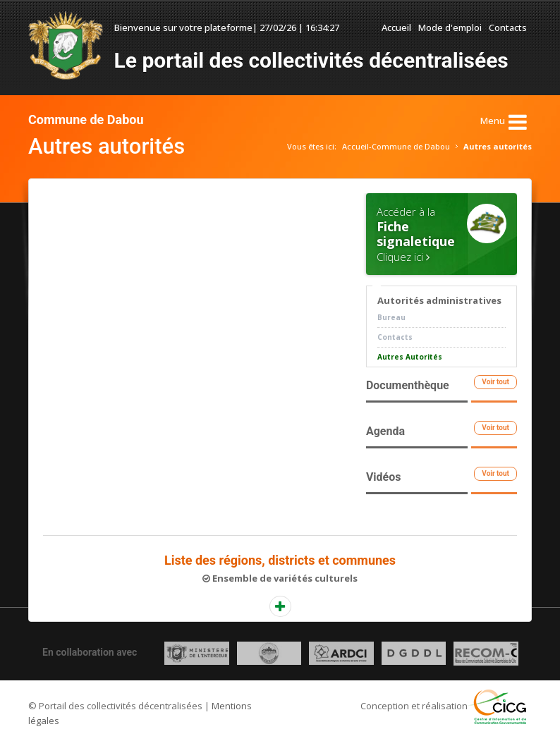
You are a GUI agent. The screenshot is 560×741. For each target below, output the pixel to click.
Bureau (391, 317)
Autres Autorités (410, 357)
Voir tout (495, 382)
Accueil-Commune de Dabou (396, 146)
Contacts (508, 27)
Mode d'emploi (450, 27)
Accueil (396, 27)
